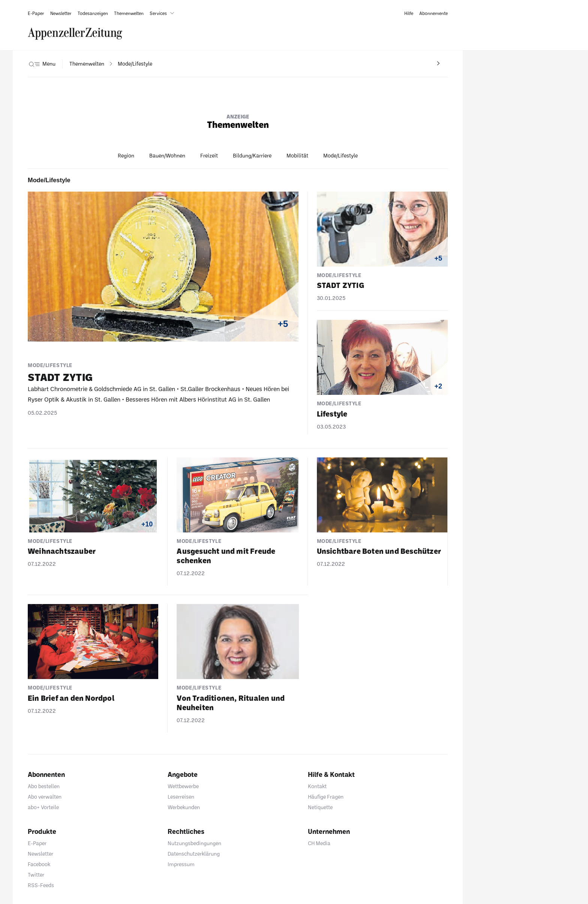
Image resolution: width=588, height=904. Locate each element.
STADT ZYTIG (60, 377)
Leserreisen (181, 797)
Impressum (181, 864)
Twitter (36, 875)
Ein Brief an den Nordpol (71, 698)
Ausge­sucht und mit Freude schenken (226, 555)
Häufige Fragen (326, 797)
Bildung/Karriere (252, 155)
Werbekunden (184, 807)
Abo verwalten (45, 797)
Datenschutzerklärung (194, 854)
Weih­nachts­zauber (62, 551)
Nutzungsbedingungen (194, 843)
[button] (163, 13)
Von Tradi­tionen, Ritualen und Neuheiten (231, 702)
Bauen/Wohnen (167, 155)
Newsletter (40, 854)
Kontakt (317, 786)
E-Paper (37, 843)
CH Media (319, 843)
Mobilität (297, 155)
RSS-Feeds (41, 885)
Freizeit (209, 155)
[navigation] (87, 64)
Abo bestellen (44, 786)
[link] (36, 13)
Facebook (39, 864)
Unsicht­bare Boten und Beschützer (379, 551)
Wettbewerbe (183, 786)
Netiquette (320, 807)
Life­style (332, 414)
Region (126, 155)
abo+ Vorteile (43, 807)
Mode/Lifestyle (340, 155)
